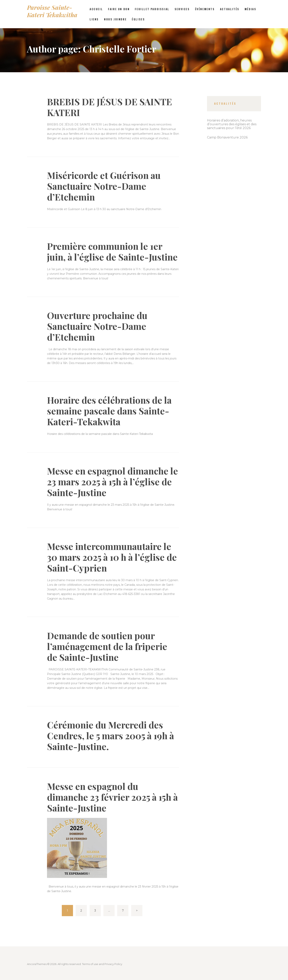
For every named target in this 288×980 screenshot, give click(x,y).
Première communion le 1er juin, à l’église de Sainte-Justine (112, 251)
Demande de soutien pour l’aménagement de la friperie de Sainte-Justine (107, 646)
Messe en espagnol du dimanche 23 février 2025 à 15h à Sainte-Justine (112, 797)
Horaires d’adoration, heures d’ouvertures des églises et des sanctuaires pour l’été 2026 (232, 124)
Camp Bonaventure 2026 (227, 137)
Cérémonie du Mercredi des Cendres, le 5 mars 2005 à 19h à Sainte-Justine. (110, 735)
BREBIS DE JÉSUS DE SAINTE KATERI (109, 107)
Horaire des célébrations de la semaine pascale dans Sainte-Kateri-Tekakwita (109, 411)
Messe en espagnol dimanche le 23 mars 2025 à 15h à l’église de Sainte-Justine (112, 481)
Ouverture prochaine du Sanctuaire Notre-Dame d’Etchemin (97, 326)
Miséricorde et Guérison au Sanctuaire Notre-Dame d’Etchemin (104, 186)
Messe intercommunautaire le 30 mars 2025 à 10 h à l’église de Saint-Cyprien (112, 557)
